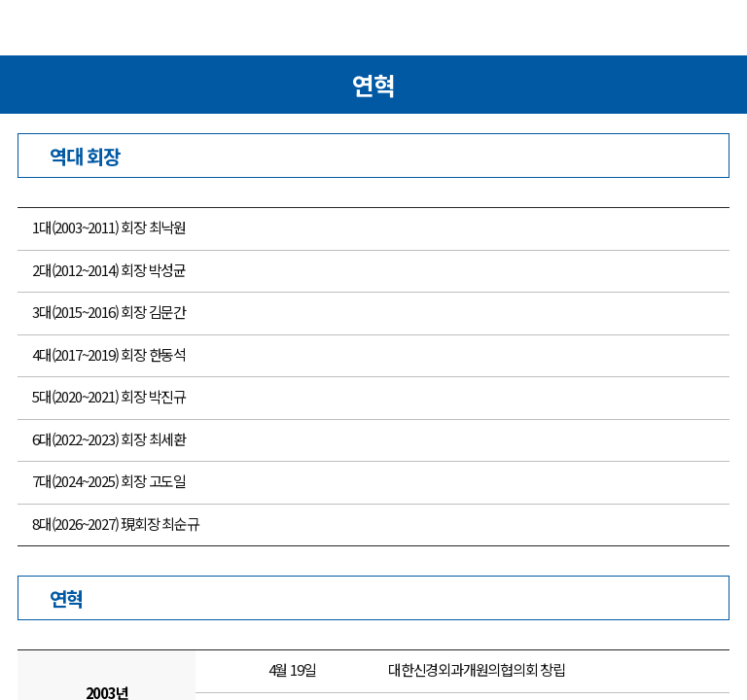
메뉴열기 (34, 30)
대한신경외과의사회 (373, 32)
